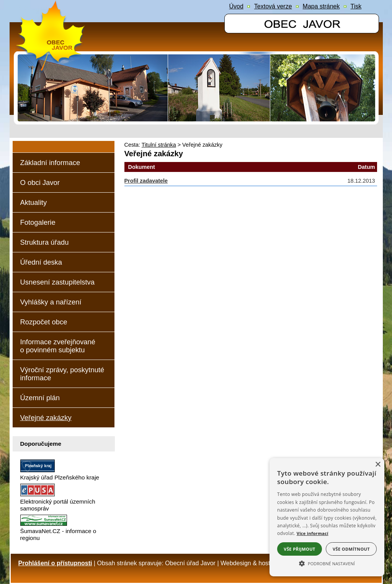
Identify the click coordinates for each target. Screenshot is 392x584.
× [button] (378, 465)
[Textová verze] (273, 7)
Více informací (313, 533)
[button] (327, 563)
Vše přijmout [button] (299, 549)
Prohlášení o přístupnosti (55, 563)
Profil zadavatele (146, 181)
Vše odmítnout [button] (351, 549)
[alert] (327, 517)
